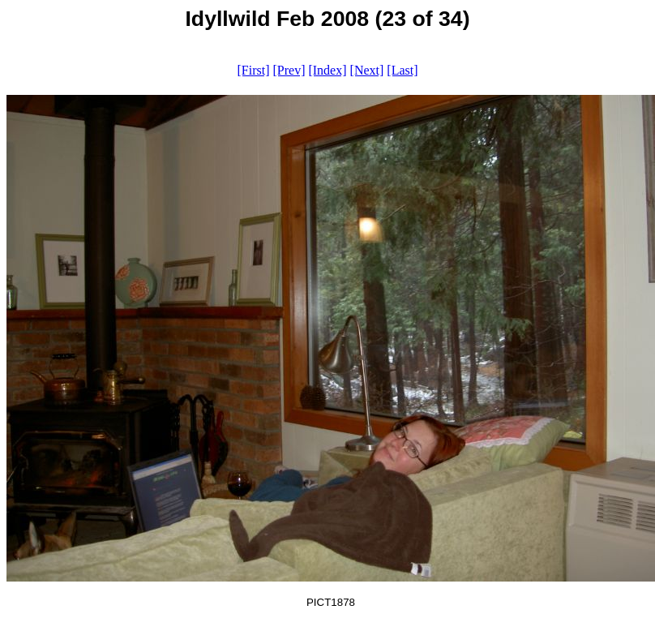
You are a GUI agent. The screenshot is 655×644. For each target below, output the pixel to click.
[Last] (402, 70)
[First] (253, 70)
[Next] (367, 70)
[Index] (327, 70)
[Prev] (289, 70)
